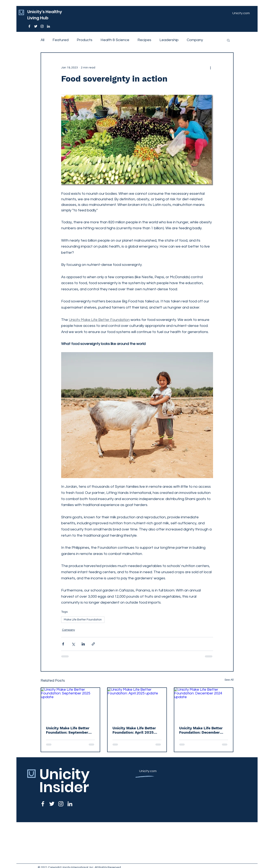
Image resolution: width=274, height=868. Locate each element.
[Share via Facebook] (63, 644)
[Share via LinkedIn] (83, 644)
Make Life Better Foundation (83, 620)
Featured (61, 40)
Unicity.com (148, 771)
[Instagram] (42, 26)
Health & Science (115, 40)
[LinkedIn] (48, 26)
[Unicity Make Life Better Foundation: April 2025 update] (137, 704)
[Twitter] (36, 26)
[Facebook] (29, 26)
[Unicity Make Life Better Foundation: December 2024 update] (204, 704)
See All (229, 680)
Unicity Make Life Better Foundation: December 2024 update (201, 730)
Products (85, 40)
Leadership (169, 40)
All (42, 40)
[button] (228, 40)
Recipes (144, 40)
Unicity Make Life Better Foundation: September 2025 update (68, 730)
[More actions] (211, 68)
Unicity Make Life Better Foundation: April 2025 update (134, 730)
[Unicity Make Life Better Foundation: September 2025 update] (71, 704)
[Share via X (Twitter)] (73, 644)
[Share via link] (93, 644)
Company (195, 40)
